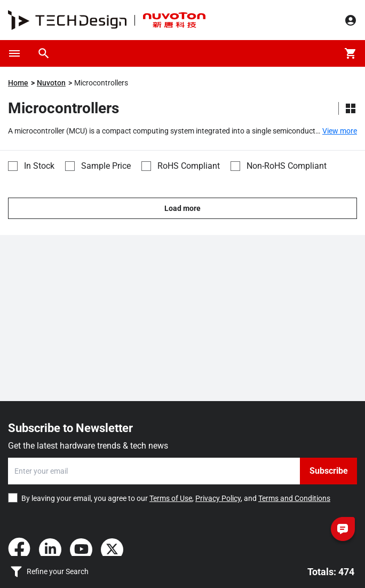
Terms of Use (171, 498)
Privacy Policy (218, 498)
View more (340, 131)
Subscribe (329, 471)
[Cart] (351, 53)
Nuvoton (51, 83)
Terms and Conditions (294, 498)
